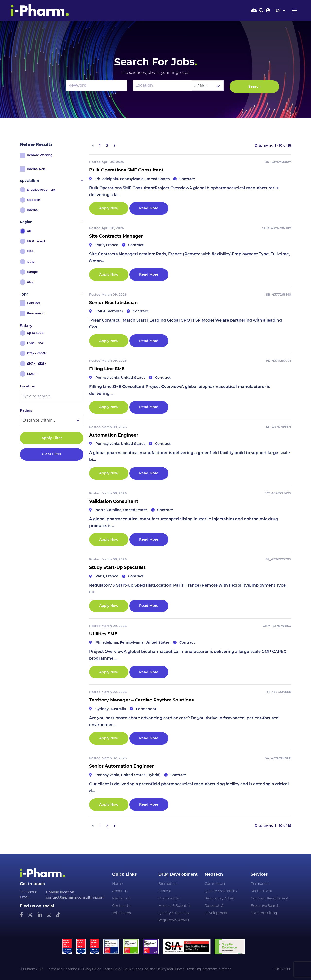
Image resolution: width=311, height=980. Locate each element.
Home (117, 884)
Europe (32, 272)
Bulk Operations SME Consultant (126, 170)
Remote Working (40, 155)
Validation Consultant (114, 501)
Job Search (122, 913)
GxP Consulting (264, 913)
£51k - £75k (35, 343)
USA (30, 251)
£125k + (32, 374)
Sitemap (225, 969)
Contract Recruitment (270, 899)
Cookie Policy (112, 969)
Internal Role (36, 169)
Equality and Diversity (139, 969)
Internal (33, 210)
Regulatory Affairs (174, 921)
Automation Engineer (114, 435)
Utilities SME (103, 634)
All (29, 231)
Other (31, 262)
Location (28, 386)
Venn (287, 969)
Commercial (169, 899)
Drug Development (41, 190)
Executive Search (265, 906)
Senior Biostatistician (113, 303)
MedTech (34, 200)
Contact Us (122, 906)
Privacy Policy (91, 969)
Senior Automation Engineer (121, 766)
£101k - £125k (37, 364)
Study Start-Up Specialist (117, 567)
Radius (26, 410)
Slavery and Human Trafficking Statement (187, 969)
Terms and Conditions (63, 969)
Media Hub (121, 899)
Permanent (35, 313)
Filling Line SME (107, 369)
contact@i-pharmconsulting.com (75, 897)
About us (120, 891)
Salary (26, 326)
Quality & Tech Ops (174, 913)
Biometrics (168, 884)
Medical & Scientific (175, 906)
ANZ (30, 282)
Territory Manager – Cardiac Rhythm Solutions (142, 700)
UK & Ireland (36, 241)
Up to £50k (35, 333)
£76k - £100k (37, 353)
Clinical (165, 891)
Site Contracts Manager (116, 236)
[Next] (115, 146)
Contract (34, 303)
